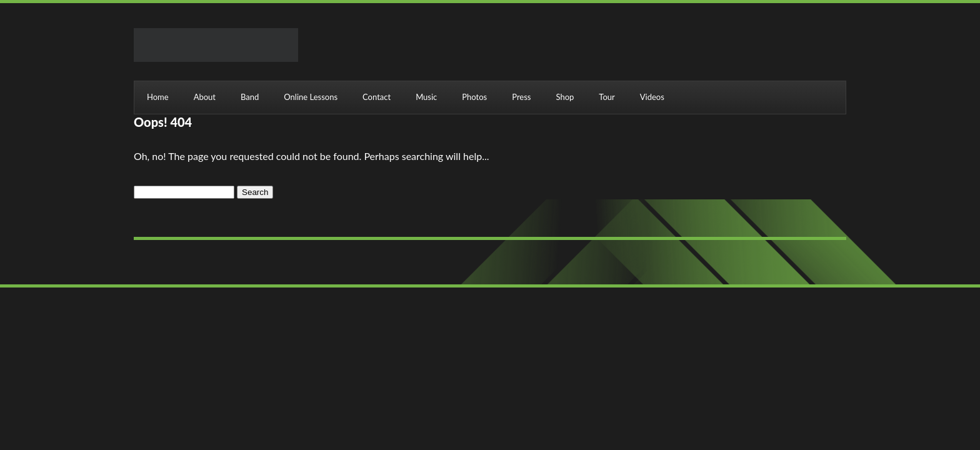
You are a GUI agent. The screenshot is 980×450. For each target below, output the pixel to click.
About (205, 97)
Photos (474, 97)
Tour (607, 97)
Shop (565, 97)
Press (521, 97)
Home (158, 97)
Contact (377, 97)
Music (426, 97)
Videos (652, 97)
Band (250, 97)
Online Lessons (311, 97)
